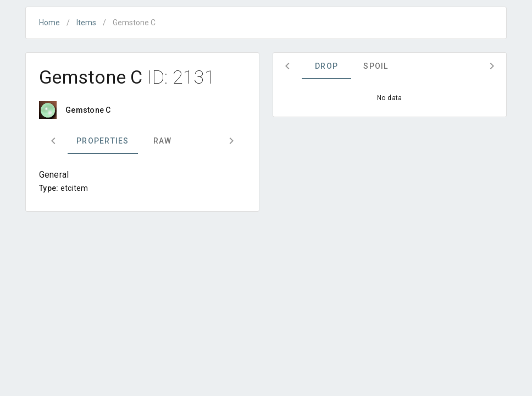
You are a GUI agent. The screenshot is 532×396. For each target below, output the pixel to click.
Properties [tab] (103, 141)
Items (86, 23)
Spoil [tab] (376, 66)
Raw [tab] (163, 141)
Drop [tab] (326, 66)
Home (49, 23)
